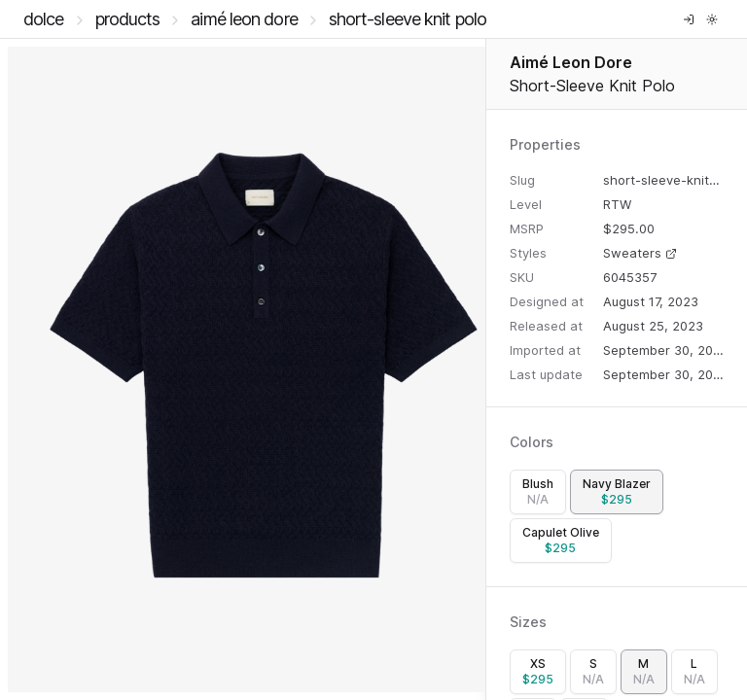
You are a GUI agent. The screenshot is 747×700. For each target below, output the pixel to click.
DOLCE (44, 19)
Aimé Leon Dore (244, 19)
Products (128, 19)
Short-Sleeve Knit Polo (408, 19)
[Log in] (689, 19)
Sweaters (640, 253)
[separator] (486, 369)
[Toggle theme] (712, 19)
